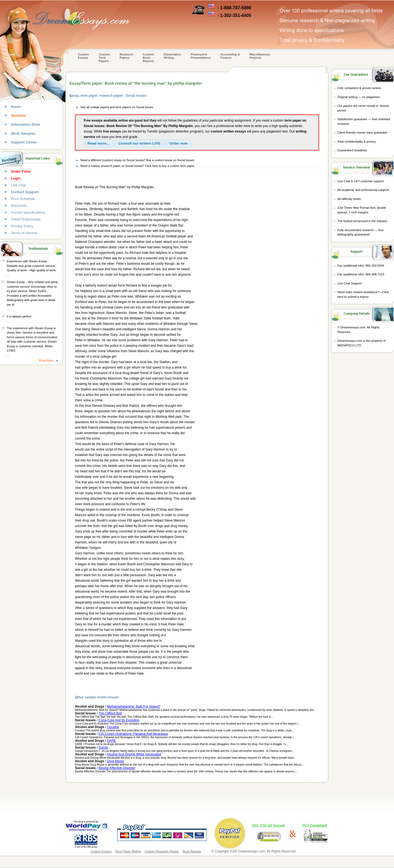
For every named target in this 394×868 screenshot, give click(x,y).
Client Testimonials (26, 219)
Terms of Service (24, 233)
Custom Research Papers (162, 851)
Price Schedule (23, 199)
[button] (99, 143)
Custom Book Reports (149, 58)
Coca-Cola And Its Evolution (119, 720)
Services (18, 115)
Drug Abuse (116, 761)
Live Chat (18, 185)
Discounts (19, 206)
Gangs (103, 748)
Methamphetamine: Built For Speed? (134, 707)
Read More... (47, 360)
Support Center (24, 142)
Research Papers (126, 56)
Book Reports (192, 851)
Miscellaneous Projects (260, 56)
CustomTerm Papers (104, 58)
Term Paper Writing (128, 851)
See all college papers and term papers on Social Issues (117, 107)
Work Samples (23, 133)
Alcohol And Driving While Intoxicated (134, 754)
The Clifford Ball (110, 713)
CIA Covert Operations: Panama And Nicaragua (133, 734)
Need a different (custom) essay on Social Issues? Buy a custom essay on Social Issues (137, 160)
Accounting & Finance (230, 56)
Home (16, 107)
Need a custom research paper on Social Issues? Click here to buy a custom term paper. (138, 166)
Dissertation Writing (172, 56)
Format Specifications (28, 212)
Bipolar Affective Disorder (117, 768)
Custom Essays (84, 56)
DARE (111, 741)
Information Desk (25, 124)
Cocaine (113, 727)
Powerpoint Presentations (201, 56)
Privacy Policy (22, 226)
